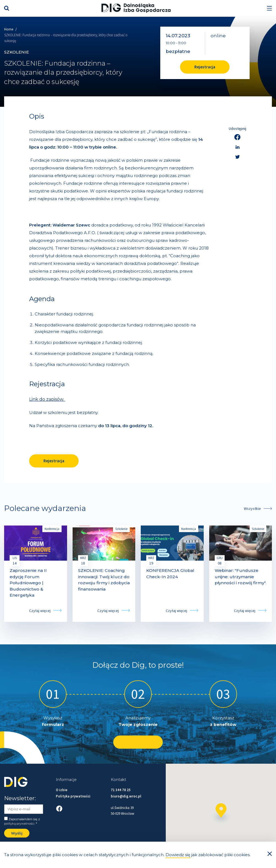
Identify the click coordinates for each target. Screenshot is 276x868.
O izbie (62, 790)
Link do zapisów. (47, 399)
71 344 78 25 (121, 790)
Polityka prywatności (73, 796)
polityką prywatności (19, 824)
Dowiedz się (178, 855)
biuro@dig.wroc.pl (126, 796)
